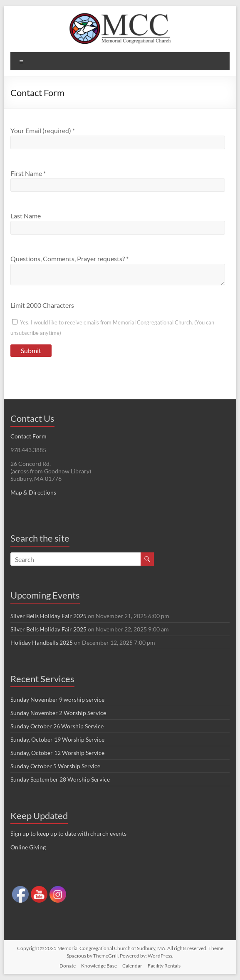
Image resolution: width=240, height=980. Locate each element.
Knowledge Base (99, 966)
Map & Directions (33, 492)
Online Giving (28, 847)
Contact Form (28, 436)
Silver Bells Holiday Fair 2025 (48, 616)
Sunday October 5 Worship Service (55, 766)
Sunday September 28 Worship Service (60, 779)
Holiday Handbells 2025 (42, 642)
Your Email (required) (43, 130)
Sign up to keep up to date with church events (68, 833)
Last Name (26, 216)
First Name (28, 173)
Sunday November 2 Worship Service (58, 713)
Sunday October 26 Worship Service (57, 726)
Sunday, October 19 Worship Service (57, 739)
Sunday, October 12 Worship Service (57, 753)
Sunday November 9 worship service (57, 699)
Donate (68, 966)
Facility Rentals (164, 966)
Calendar (132, 966)
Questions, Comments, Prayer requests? (69, 259)
